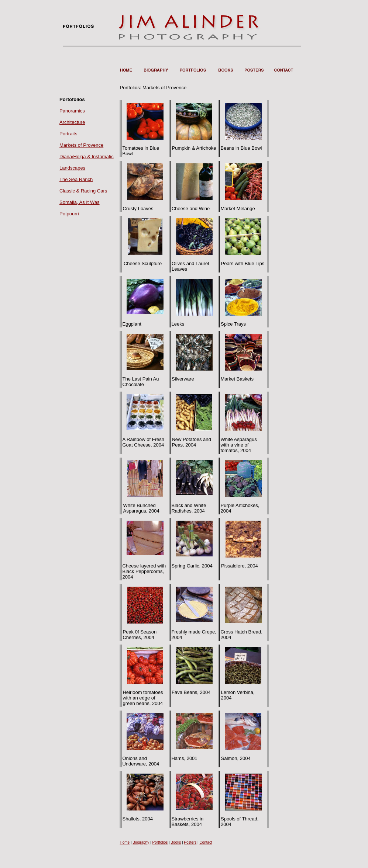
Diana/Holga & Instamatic (87, 157)
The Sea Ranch (76, 179)
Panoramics (72, 111)
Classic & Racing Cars (83, 191)
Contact (206, 842)
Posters (190, 842)
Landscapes (72, 168)
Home (125, 842)
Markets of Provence (81, 145)
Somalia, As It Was (80, 202)
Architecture (72, 122)
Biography (141, 842)
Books (176, 842)
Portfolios (160, 842)
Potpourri (69, 214)
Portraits (68, 134)
